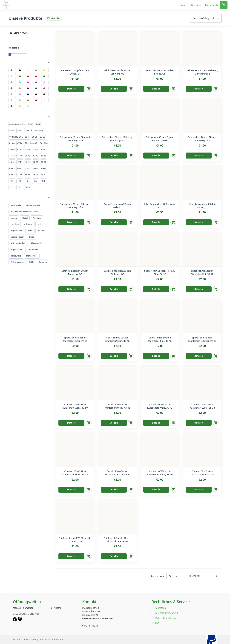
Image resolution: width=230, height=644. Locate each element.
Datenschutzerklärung (166, 613)
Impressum (161, 608)
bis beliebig (14, 48)
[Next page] (216, 576)
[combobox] (206, 18)
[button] (29, 41)
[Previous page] (209, 576)
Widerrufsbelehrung (165, 618)
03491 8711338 (90, 626)
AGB (157, 623)
